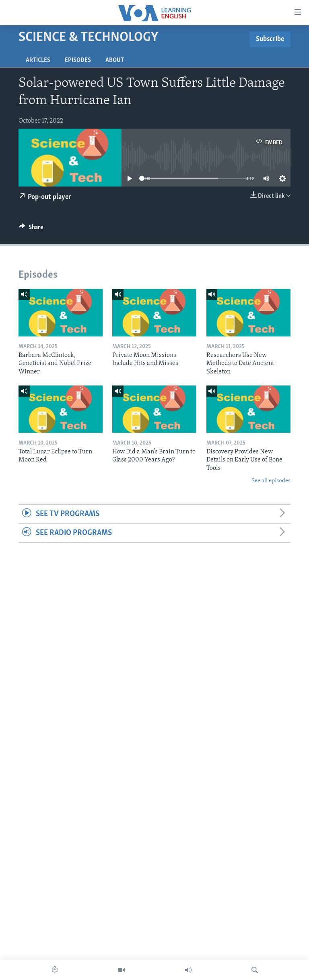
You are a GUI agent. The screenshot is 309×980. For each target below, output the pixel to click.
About (115, 60)
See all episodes (271, 481)
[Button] (31, 229)
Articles (38, 60)
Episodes (78, 60)
